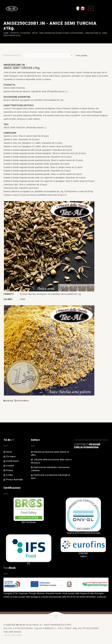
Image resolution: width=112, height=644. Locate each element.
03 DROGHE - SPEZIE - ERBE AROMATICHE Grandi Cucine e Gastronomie (52, 33)
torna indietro (22, 401)
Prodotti (15, 33)
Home (6, 33)
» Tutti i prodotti (81, 56)
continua (101, 597)
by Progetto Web (13, 635)
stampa (8, 401)
